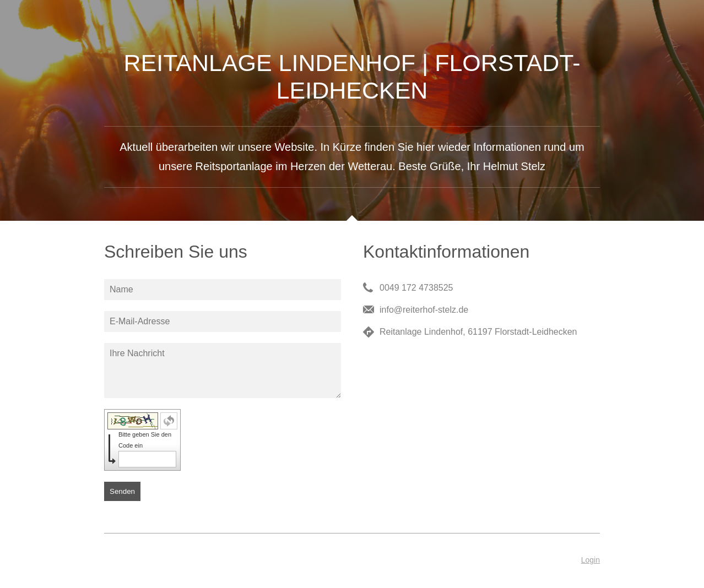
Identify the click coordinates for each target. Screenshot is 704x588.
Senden (122, 491)
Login (591, 560)
